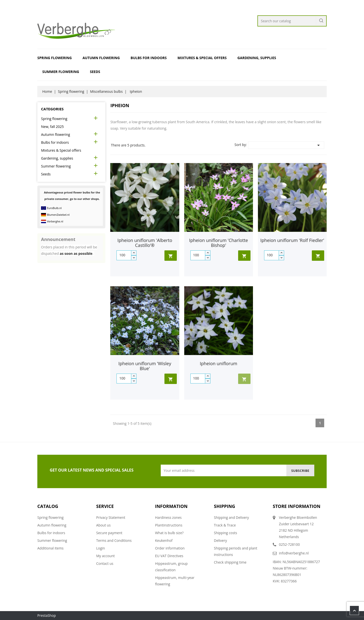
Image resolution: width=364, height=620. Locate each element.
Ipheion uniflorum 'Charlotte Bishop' (219, 243)
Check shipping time (230, 562)
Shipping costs (226, 533)
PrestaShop (47, 615)
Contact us (105, 563)
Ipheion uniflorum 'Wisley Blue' (145, 366)
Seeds (95, 72)
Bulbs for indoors (149, 58)
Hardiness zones (168, 517)
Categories (52, 109)
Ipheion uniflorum (218, 363)
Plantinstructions (169, 525)
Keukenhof (164, 540)
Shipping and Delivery (231, 517)
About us (103, 525)
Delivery (220, 540)
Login (101, 548)
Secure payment (109, 533)
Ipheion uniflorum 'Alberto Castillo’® (145, 243)
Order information (170, 548)
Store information (297, 506)
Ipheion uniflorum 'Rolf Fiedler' (292, 240)
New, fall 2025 (52, 127)
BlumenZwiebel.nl (58, 215)
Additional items (50, 548)
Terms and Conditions (114, 540)
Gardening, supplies (257, 58)
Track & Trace (225, 525)
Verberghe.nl (55, 221)
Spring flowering (55, 58)
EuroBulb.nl (54, 208)
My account (105, 556)
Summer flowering (61, 72)
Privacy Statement (111, 517)
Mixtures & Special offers (202, 58)
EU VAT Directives (169, 556)
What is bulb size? (169, 533)
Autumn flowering (101, 58)
